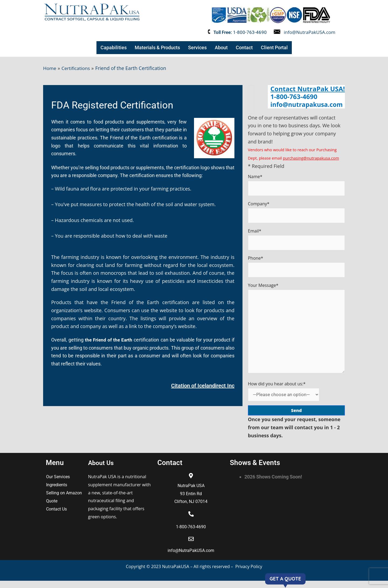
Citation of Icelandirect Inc (203, 386)
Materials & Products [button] (157, 47)
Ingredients (57, 492)
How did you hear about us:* (285, 398)
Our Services (58, 484)
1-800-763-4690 (250, 32)
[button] (114, 48)
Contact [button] (243, 47)
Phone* (296, 269)
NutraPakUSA (176, 573)
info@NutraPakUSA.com (309, 32)
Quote (52, 508)
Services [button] (197, 47)
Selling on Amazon (64, 500)
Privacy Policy (249, 573)
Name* (296, 185)
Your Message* (296, 334)
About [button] (220, 47)
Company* (296, 213)
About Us (103, 470)
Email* (296, 241)
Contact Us (56, 516)
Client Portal (273, 47)
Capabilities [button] (114, 47)
